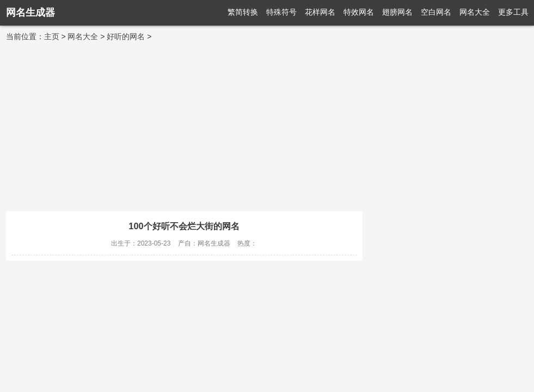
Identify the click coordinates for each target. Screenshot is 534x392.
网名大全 (475, 12)
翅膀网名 (397, 12)
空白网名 (436, 12)
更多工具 (513, 12)
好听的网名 (126, 36)
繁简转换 (243, 12)
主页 (52, 36)
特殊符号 (281, 12)
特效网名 (359, 12)
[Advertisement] (267, 124)
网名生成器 (30, 13)
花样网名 (320, 12)
